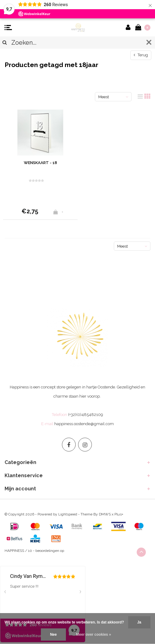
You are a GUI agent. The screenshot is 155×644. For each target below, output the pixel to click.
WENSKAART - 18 (40, 163)
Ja (139, 622)
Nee (53, 635)
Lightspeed (68, 514)
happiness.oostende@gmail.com (84, 424)
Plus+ (119, 514)
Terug (141, 55)
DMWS (105, 514)
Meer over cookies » (94, 635)
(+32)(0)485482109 (86, 415)
